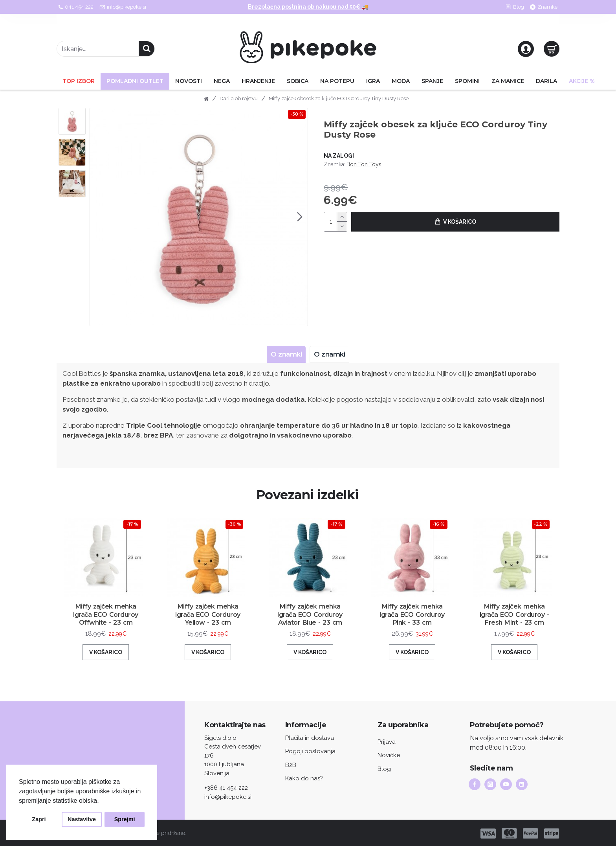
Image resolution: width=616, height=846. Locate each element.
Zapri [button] (39, 819)
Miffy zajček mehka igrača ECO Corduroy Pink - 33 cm (412, 618)
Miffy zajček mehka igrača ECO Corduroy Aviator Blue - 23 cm (310, 622)
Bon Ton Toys (364, 164)
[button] (300, 217)
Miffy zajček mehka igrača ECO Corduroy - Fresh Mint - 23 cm (514, 622)
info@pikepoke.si (228, 796)
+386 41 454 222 (226, 787)
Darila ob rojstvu (239, 98)
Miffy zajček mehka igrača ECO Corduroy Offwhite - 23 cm (106, 622)
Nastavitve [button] (82, 819)
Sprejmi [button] (125, 819)
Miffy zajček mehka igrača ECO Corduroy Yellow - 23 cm (208, 622)
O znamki (284, 354)
